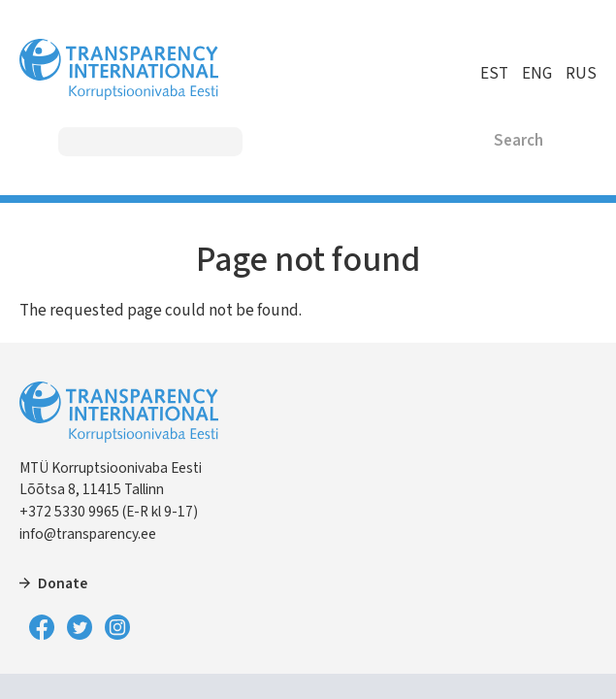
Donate (63, 583)
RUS (581, 74)
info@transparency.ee (88, 534)
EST (494, 74)
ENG (537, 74)
